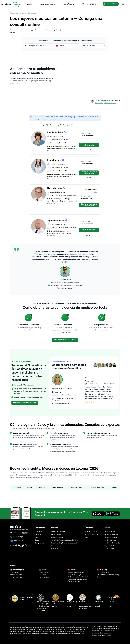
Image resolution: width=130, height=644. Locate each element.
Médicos (38, 533)
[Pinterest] (26, 544)
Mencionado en (19, 531)
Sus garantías (39, 542)
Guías (37, 539)
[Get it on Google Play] (112, 513)
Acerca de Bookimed (58, 530)
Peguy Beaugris (58, 392)
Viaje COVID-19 (109, 544)
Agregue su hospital (91, 530)
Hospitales (39, 530)
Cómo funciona (56, 533)
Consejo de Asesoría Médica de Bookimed (65, 539)
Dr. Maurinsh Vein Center (68, 195)
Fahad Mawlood (115, 101)
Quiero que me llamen (111, 4)
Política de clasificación (112, 542)
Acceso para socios (91, 533)
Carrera (54, 544)
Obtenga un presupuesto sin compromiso (89, 145)
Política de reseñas (111, 536)
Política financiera (110, 539)
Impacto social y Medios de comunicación (65, 542)
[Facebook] (12, 544)
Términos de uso (110, 530)
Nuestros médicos (57, 536)
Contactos (55, 547)
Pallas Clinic (64, 143)
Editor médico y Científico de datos (105, 103)
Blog (37, 536)
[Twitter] (23, 544)
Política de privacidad (111, 533)
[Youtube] (19, 544)
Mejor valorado (48, 125)
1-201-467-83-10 (91, 4)
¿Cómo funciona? (70, 4)
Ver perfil (89, 150)
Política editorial (110, 547)
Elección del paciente (65, 125)
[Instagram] (16, 544)
